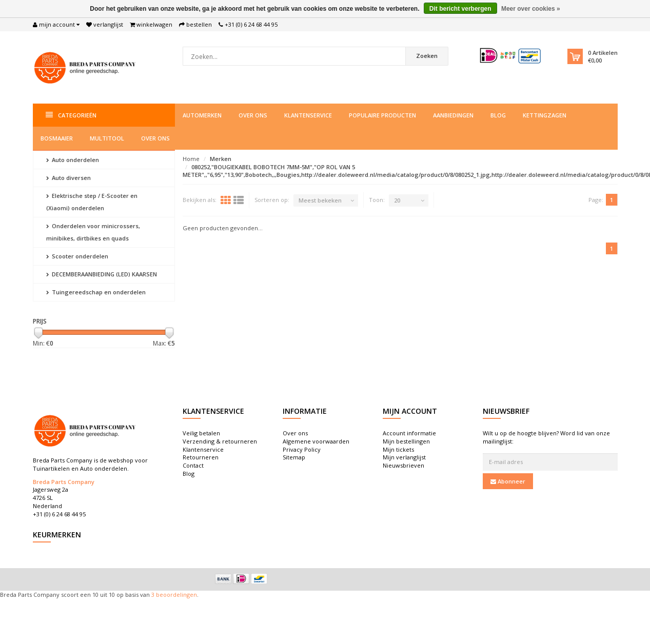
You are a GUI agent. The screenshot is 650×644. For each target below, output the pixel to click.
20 (397, 200)
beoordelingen (176, 595)
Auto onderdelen (73, 160)
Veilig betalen (201, 433)
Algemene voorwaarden (316, 441)
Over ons (253, 115)
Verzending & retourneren (220, 441)
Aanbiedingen (453, 115)
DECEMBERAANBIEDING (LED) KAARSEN (102, 274)
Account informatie (409, 433)
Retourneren (201, 457)
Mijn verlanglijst (404, 457)
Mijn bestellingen (406, 441)
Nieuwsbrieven (403, 465)
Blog (498, 115)
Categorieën (71, 115)
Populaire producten (382, 115)
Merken (221, 159)
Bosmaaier (57, 138)
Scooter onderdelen (77, 256)
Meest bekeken (320, 200)
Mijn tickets (398, 449)
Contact (193, 465)
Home (191, 159)
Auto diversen (68, 178)
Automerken (202, 115)
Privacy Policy (302, 449)
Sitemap (294, 457)
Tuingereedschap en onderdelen (96, 292)
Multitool (107, 138)
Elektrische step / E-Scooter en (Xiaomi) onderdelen (92, 202)
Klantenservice (308, 115)
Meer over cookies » (531, 9)
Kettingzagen (545, 115)
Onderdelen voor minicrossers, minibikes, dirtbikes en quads (93, 232)
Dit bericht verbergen (460, 9)
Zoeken (419, 56)
